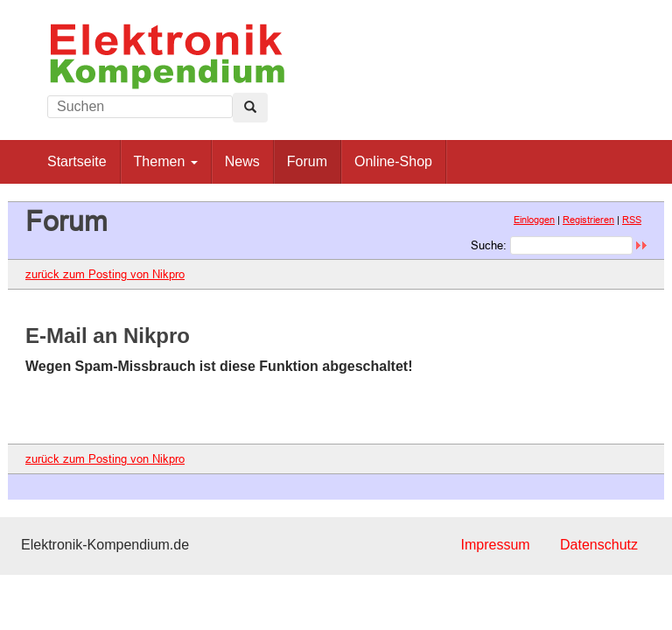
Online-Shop (393, 161)
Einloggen (534, 220)
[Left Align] (250, 108)
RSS (632, 220)
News (242, 161)
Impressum (495, 545)
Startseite (77, 161)
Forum (307, 161)
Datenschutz (599, 545)
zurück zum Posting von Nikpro (105, 274)
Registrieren (588, 220)
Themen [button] (166, 161)
